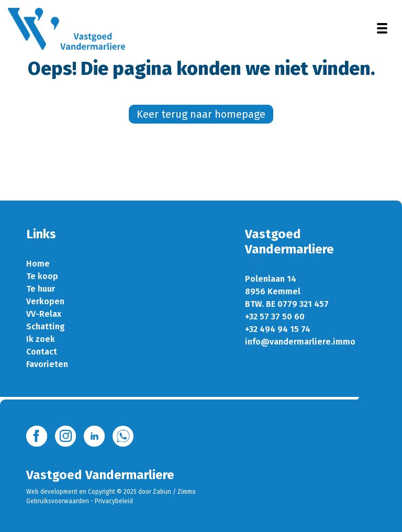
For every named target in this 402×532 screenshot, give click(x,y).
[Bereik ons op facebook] (37, 435)
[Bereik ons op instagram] (65, 435)
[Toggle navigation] (382, 28)
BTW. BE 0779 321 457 (287, 304)
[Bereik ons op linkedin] (94, 435)
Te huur (41, 289)
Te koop (42, 276)
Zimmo (187, 492)
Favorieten (47, 364)
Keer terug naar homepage (201, 114)
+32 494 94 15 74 (278, 329)
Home (38, 264)
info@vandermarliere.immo (300, 342)
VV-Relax (44, 314)
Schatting (46, 326)
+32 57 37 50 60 (275, 317)
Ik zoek (41, 339)
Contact (42, 352)
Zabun (162, 492)
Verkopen (45, 301)
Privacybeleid (114, 501)
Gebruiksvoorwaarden (58, 501)
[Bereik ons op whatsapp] (123, 435)
